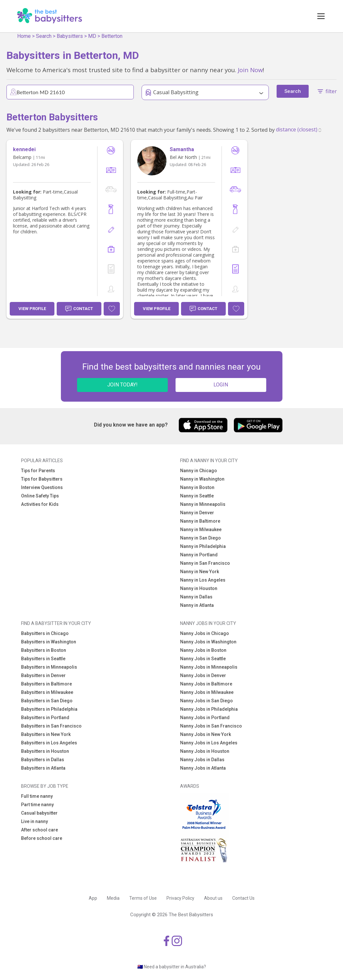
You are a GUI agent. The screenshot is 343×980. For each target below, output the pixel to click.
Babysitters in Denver (43, 675)
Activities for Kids (40, 504)
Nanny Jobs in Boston (203, 650)
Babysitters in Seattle (43, 659)
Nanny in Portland (199, 555)
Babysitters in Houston (45, 751)
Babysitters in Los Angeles (49, 743)
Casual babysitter (39, 813)
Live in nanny (34, 821)
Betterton (112, 36)
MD (92, 36)
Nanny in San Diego (200, 538)
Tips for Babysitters (42, 479)
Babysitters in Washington (49, 642)
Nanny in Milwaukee (201, 529)
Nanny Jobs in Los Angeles (209, 743)
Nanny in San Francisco (205, 563)
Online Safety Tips (40, 496)
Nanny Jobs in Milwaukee (207, 692)
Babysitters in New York (46, 734)
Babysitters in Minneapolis (49, 667)
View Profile (32, 309)
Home (24, 36)
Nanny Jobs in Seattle (203, 659)
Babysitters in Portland (45, 718)
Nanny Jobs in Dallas (202, 760)
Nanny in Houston (199, 588)
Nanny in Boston (197, 487)
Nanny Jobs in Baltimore (206, 684)
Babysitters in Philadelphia (49, 709)
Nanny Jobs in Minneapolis (209, 667)
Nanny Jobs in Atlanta (203, 768)
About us (213, 898)
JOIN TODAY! (122, 385)
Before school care (42, 838)
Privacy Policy (180, 898)
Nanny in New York (200, 572)
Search (44, 36)
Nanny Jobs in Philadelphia (209, 709)
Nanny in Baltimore (200, 521)
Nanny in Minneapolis (203, 504)
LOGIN (221, 385)
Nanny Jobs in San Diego (206, 701)
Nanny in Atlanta (197, 605)
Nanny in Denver (197, 513)
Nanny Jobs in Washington (208, 642)
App (93, 898)
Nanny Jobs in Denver (203, 675)
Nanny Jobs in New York (206, 734)
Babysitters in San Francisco (51, 726)
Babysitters (70, 36)
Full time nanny (37, 796)
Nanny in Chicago (199, 471)
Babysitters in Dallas (43, 760)
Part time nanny (37, 805)
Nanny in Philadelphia (203, 546)
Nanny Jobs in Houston (205, 751)
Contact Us (243, 898)
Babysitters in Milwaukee (47, 692)
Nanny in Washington (202, 479)
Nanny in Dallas (196, 597)
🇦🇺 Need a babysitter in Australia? (172, 967)
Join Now (250, 70)
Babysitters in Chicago (45, 633)
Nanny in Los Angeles (203, 580)
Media (113, 898)
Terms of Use (143, 898)
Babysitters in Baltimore (46, 684)
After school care (40, 830)
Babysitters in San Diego (47, 701)
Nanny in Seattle (197, 496)
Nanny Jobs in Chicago (205, 633)
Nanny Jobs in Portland (205, 718)
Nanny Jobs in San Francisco (211, 726)
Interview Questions (42, 487)
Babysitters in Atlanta (43, 768)
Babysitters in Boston (44, 650)
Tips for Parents (38, 471)
